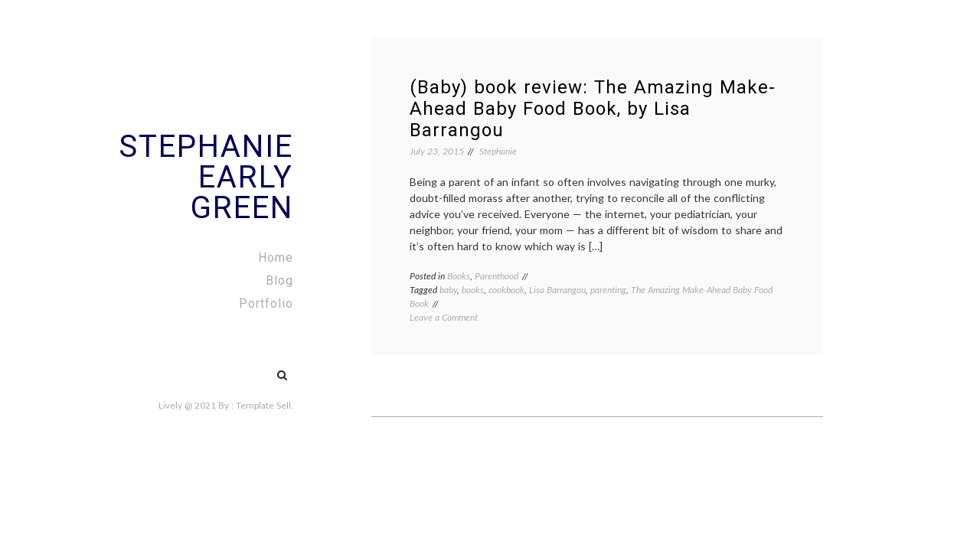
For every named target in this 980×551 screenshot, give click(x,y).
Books (459, 276)
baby (448, 290)
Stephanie (498, 151)
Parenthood (497, 276)
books (473, 290)
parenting (608, 290)
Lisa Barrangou (557, 290)
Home (276, 258)
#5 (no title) (250, 367)
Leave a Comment (444, 317)
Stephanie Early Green (206, 177)
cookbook (506, 290)
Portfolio (266, 303)
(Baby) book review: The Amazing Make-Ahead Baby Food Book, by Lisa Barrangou (593, 109)
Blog (279, 280)
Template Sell (263, 405)
